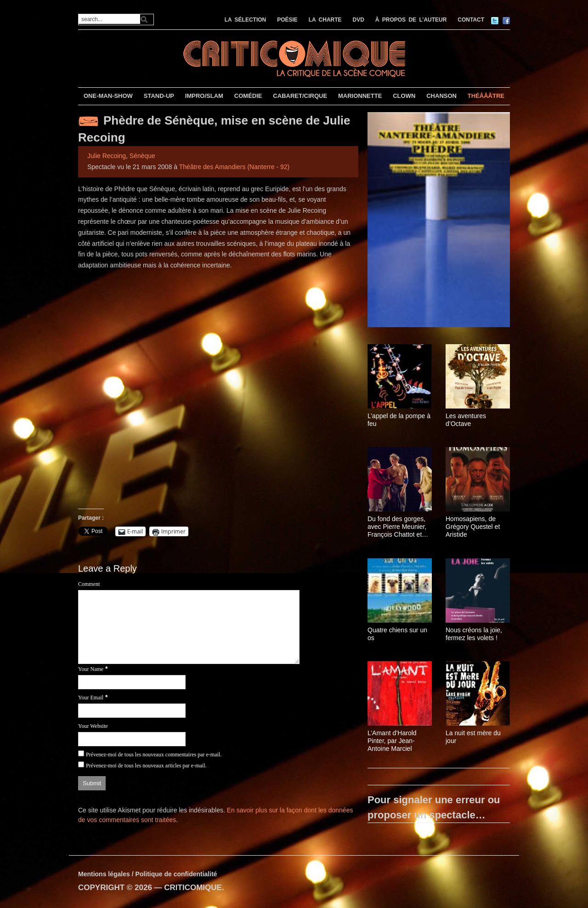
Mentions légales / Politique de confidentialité (148, 874)
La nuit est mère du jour (473, 737)
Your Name (91, 669)
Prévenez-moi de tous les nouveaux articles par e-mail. (146, 766)
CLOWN (404, 96)
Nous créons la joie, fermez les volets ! (474, 634)
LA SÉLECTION (246, 20)
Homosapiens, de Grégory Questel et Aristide (473, 527)
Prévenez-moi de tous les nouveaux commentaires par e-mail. (154, 755)
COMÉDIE (248, 96)
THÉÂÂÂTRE (486, 96)
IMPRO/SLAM (204, 96)
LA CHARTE (325, 20)
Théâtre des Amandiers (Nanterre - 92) (234, 167)
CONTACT (471, 20)
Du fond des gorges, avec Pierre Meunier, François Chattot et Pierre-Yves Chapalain (399, 527)
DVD (359, 20)
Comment (89, 584)
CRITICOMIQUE (193, 888)
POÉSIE (287, 20)
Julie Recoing (107, 156)
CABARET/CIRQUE (300, 96)
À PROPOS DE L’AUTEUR (411, 20)
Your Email (91, 698)
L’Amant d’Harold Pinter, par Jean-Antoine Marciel (392, 741)
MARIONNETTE (360, 96)
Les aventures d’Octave (466, 420)
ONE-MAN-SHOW (108, 96)
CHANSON (441, 96)
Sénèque (142, 156)
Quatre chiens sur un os (397, 634)
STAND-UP (159, 96)
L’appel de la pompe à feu (399, 420)
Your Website (93, 726)
